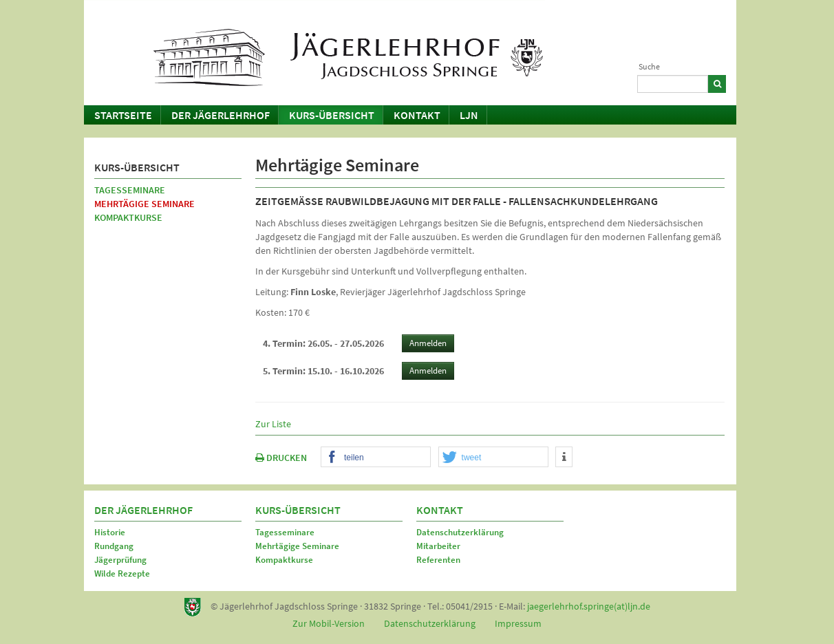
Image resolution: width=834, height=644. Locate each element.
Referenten (438, 560)
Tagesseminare (130, 190)
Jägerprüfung (120, 560)
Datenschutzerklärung (460, 532)
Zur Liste (273, 424)
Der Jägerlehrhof (221, 115)
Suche (649, 66)
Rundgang (114, 546)
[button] (376, 458)
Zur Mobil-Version (329, 623)
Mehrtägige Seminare (145, 204)
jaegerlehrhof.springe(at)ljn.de (589, 606)
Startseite (123, 115)
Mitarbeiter (438, 546)
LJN (469, 115)
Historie (110, 532)
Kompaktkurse (128, 217)
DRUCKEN (281, 458)
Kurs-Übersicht (332, 115)
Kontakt (417, 115)
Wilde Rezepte (122, 573)
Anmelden (428, 343)
